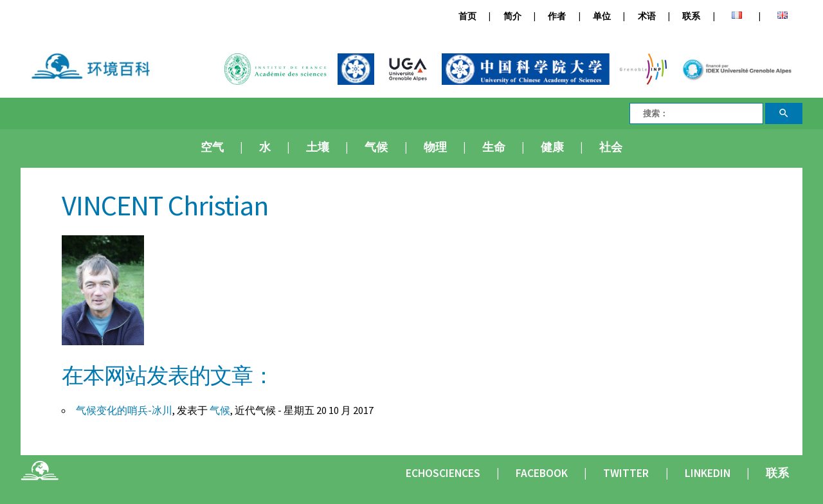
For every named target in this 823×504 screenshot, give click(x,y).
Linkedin (708, 473)
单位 (602, 16)
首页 (467, 16)
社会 (611, 147)
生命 (494, 147)
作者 (557, 16)
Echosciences (443, 473)
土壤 (318, 147)
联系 (691, 16)
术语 (647, 16)
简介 (512, 16)
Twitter (626, 473)
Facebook (542, 473)
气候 (376, 147)
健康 (552, 147)
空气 (212, 147)
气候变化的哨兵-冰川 (124, 410)
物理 (435, 147)
